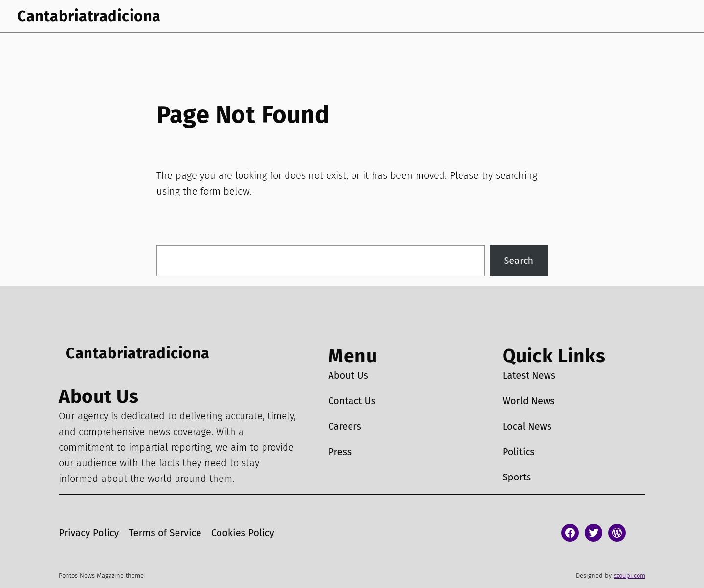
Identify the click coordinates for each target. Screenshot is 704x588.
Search (518, 261)
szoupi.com (629, 576)
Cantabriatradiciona (89, 16)
